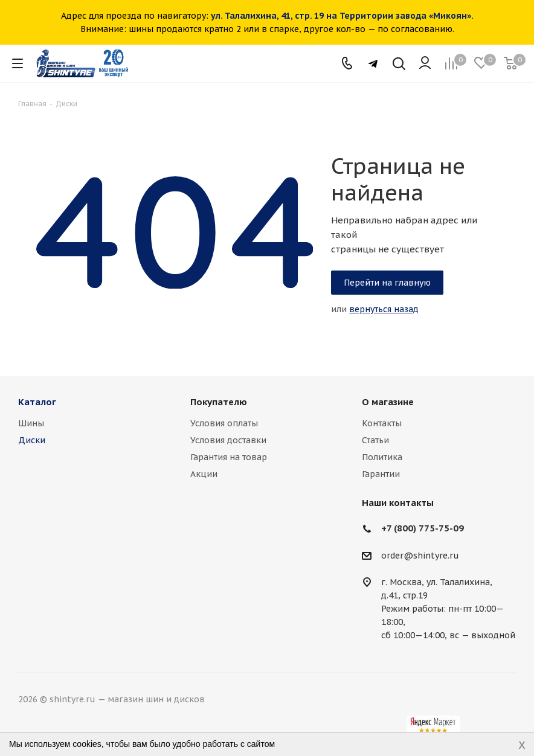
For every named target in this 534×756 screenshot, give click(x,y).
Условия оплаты (224, 423)
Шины (31, 423)
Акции (204, 474)
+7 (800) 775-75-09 (423, 528)
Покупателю (219, 402)
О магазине (388, 402)
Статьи (375, 440)
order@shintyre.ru (420, 556)
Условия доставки (228, 440)
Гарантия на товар (229, 457)
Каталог (37, 402)
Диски (32, 440)
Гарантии (381, 474)
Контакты (382, 423)
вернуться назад (384, 309)
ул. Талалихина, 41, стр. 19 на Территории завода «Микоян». (342, 16)
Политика (382, 457)
